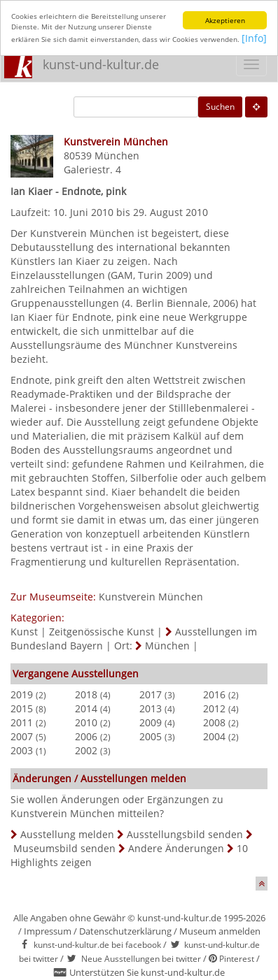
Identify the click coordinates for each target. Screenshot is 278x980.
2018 (86, 694)
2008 (214, 722)
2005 (151, 736)
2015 (22, 708)
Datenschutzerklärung (125, 931)
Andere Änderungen (176, 848)
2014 (86, 708)
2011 (22, 722)
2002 (86, 750)
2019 (22, 694)
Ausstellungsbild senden (185, 834)
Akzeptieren (225, 20)
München (117, 156)
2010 (86, 722)
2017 (151, 694)
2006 (86, 736)
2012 (214, 708)
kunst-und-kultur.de (101, 64)
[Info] (254, 38)
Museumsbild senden (64, 848)
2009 (151, 722)
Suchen (220, 107)
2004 (214, 736)
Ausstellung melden (67, 834)
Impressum (48, 931)
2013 (151, 708)
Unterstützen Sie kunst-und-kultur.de (147, 972)
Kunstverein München (151, 597)
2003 (22, 750)
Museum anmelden (220, 931)
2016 (214, 694)
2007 (22, 736)
